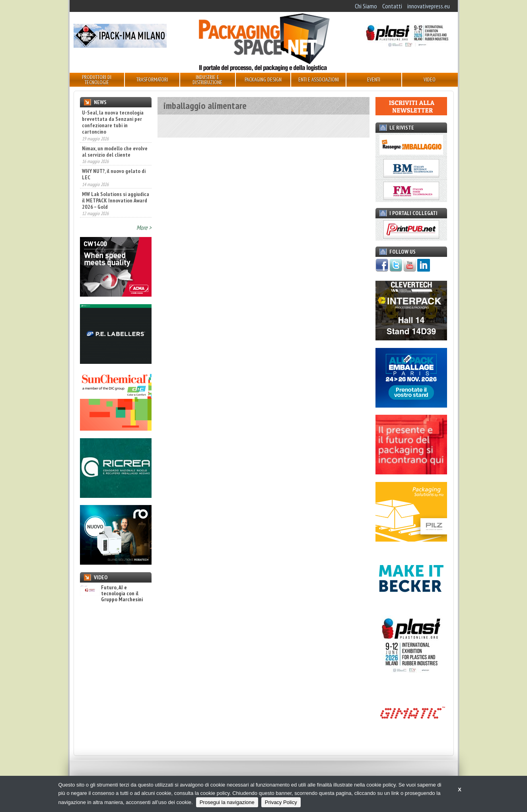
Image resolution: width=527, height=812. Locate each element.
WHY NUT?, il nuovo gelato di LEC (114, 174)
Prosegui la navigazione (227, 802)
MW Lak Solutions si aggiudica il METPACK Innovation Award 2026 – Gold (116, 200)
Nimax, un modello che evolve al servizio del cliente (115, 152)
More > (144, 227)
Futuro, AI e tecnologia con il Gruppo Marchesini (111, 594)
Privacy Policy (281, 802)
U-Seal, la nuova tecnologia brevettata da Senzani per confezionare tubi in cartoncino (113, 122)
